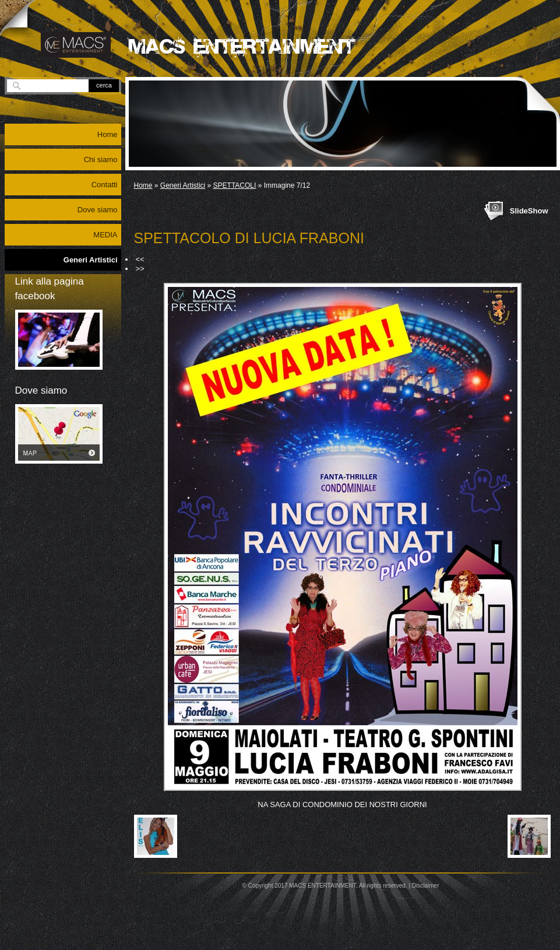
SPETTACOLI (235, 185)
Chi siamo (101, 159)
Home (143, 185)
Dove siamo (98, 210)
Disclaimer (426, 886)
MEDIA (105, 235)
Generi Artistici (183, 185)
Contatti (105, 185)
